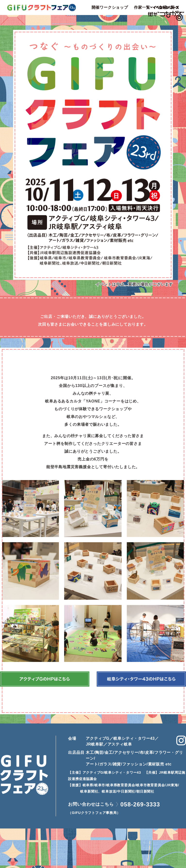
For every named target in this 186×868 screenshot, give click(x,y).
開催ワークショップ (110, 7)
